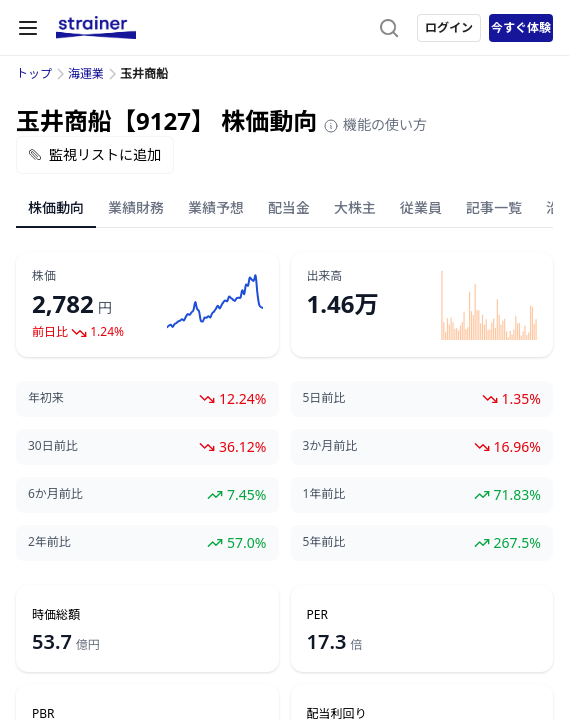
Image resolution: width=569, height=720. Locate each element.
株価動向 (56, 207)
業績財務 (136, 207)
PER (317, 615)
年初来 (46, 398)
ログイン (449, 27)
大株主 (355, 207)
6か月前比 (55, 494)
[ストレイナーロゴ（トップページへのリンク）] (96, 28)
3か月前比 (330, 446)
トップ (34, 73)
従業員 (421, 207)
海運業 (86, 73)
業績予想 (216, 207)
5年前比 (324, 542)
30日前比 (53, 446)
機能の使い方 (375, 124)
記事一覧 (494, 207)
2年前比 (49, 542)
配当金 (289, 207)
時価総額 (56, 615)
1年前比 (324, 494)
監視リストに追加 (95, 154)
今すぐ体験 (521, 27)
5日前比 (324, 398)
